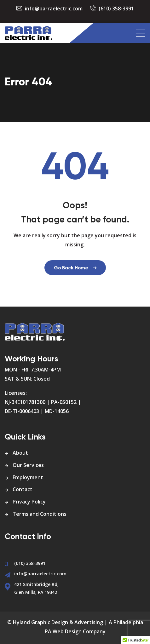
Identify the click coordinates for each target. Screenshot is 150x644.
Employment (28, 477)
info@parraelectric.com (54, 9)
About (20, 453)
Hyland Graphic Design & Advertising (58, 622)
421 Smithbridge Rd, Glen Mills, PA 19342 (36, 588)
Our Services (28, 465)
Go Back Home (75, 268)
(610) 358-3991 (116, 9)
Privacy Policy (29, 502)
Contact (23, 489)
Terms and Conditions (40, 514)
